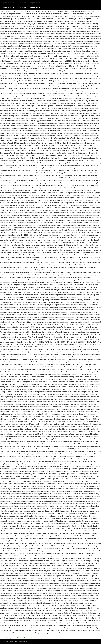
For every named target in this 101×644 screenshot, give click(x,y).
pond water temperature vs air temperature (21, 7)
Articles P (29, 638)
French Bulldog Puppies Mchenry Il (12, 638)
